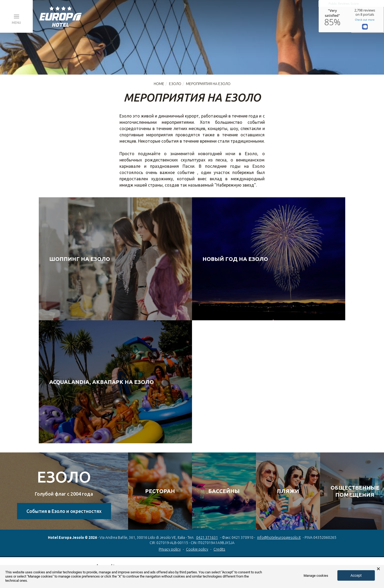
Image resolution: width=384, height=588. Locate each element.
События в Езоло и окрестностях (64, 511)
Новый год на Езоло (235, 259)
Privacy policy (170, 549)
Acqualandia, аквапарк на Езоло (102, 382)
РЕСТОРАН (160, 491)
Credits (219, 549)
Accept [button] (356, 575)
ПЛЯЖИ (288, 491)
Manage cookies (316, 576)
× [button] (378, 569)
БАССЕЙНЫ (224, 491)
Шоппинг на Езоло (80, 259)
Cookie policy (197, 549)
